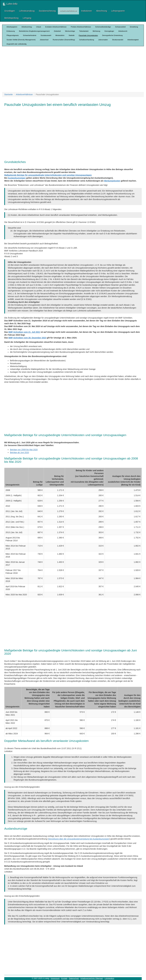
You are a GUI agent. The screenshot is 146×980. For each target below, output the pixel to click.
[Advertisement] (74, 69)
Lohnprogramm (118, 11)
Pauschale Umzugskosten (88, 35)
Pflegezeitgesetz (13, 35)
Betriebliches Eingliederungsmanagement (34, 31)
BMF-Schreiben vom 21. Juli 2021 (24, 332)
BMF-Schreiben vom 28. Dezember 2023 (27, 338)
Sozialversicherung (47, 11)
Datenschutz (74, 978)
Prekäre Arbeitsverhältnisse (81, 27)
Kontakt (64, 978)
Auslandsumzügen (17, 178)
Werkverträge (70, 31)
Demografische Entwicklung (112, 35)
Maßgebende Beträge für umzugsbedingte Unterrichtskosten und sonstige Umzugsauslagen (48, 175)
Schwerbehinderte (30, 35)
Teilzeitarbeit (84, 31)
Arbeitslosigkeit (133, 40)
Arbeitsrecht (123, 31)
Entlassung (11, 31)
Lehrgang (27, 18)
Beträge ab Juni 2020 (19, 452)
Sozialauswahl (46, 35)
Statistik (72, 35)
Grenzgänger (109, 31)
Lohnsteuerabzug (27, 11)
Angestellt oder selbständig (16, 44)
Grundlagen (10, 11)
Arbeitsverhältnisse (68, 11)
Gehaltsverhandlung (87, 40)
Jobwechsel (44, 40)
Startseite (8, 94)
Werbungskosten (112, 181)
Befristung (96, 31)
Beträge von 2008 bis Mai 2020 (24, 450)
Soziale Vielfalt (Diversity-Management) (21, 40)
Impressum (55, 978)
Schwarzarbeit (120, 27)
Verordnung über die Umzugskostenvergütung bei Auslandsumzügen (79, 839)
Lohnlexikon (109, 978)
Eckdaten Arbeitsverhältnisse (56, 27)
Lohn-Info (10, 4)
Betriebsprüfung (11, 18)
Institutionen (87, 11)
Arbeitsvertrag (27, 27)
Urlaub (38, 27)
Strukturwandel (118, 40)
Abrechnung (102, 11)
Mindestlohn (60, 35)
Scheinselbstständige (103, 27)
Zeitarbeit (57, 31)
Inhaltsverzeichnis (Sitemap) (92, 978)
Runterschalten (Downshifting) (64, 40)
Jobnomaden (103, 40)
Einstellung (134, 27)
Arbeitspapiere (12, 27)
